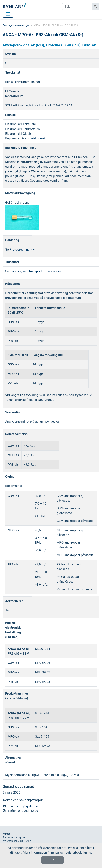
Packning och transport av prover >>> (35, 271)
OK (52, 860)
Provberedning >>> (22, 249)
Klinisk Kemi (36, 138)
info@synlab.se (28, 806)
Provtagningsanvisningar (16, 25)
